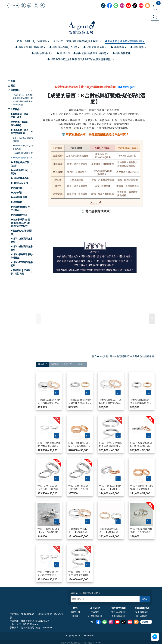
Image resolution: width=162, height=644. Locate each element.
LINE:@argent (126, 87)
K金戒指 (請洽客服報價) (23, 153)
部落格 (75, 616)
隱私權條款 (142, 616)
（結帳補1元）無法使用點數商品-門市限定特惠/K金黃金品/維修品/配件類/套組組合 (23, 100)
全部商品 (95, 608)
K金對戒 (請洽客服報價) (23, 158)
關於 (75, 608)
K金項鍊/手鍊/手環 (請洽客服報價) (23, 147)
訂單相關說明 (95, 616)
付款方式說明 (118, 608)
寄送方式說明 (118, 612)
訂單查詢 (95, 612)
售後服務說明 (118, 616)
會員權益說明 (142, 608)
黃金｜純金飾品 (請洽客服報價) (23, 140)
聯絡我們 (75, 612)
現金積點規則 (142, 612)
